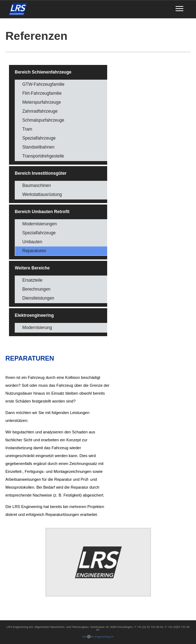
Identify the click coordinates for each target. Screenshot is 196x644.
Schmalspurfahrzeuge (43, 120)
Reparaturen (34, 251)
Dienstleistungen (38, 298)
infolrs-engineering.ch (98, 637)
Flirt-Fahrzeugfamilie (42, 93)
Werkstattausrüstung (42, 194)
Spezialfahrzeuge (39, 138)
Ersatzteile (32, 280)
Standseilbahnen (38, 147)
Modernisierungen (40, 224)
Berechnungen (36, 289)
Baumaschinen (37, 185)
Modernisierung (37, 328)
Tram (27, 129)
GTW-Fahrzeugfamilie (43, 84)
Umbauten (32, 242)
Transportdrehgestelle (43, 156)
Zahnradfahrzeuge (40, 111)
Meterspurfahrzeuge (42, 102)
